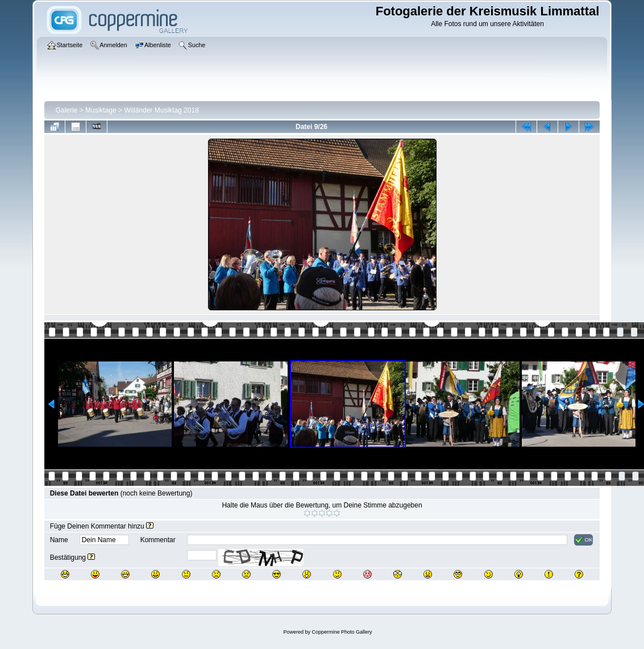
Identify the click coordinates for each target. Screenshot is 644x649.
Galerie (67, 110)
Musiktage (101, 110)
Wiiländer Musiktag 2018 (161, 110)
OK (583, 540)
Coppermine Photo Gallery (342, 632)
